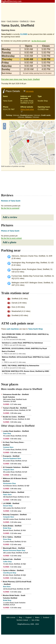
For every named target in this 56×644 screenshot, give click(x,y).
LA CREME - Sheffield (11, 503)
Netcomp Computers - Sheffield (15, 515)
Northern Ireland (22, 620)
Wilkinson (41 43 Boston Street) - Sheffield (15, 480)
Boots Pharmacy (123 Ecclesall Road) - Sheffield (17, 583)
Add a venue (11, 617)
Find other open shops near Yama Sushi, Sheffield (20, 79)
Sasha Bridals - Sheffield (12, 526)
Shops (33, 21)
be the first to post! (39, 41)
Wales (37, 617)
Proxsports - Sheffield (11, 456)
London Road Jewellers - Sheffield (16, 431)
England (29, 617)
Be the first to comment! (10, 208)
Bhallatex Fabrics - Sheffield (13, 492)
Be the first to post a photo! (11, 238)
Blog (20, 617)
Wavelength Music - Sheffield (14, 548)
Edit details (30, 91)
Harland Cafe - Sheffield (12, 559)
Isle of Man (36, 620)
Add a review (10, 217)
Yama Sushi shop (27, 109)
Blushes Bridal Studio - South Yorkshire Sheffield (14, 597)
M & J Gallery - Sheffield (12, 537)
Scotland (46, 617)
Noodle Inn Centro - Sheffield (14, 417)
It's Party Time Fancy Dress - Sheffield (14, 444)
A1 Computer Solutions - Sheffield (16, 467)
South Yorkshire (13, 21)
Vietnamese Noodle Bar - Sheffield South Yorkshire (16, 396)
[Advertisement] (28, 11)
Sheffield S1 (24, 21)
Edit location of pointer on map (13, 166)
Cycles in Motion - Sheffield (13, 570)
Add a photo (9, 242)
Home (3, 21)
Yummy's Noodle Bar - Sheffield (15, 408)
